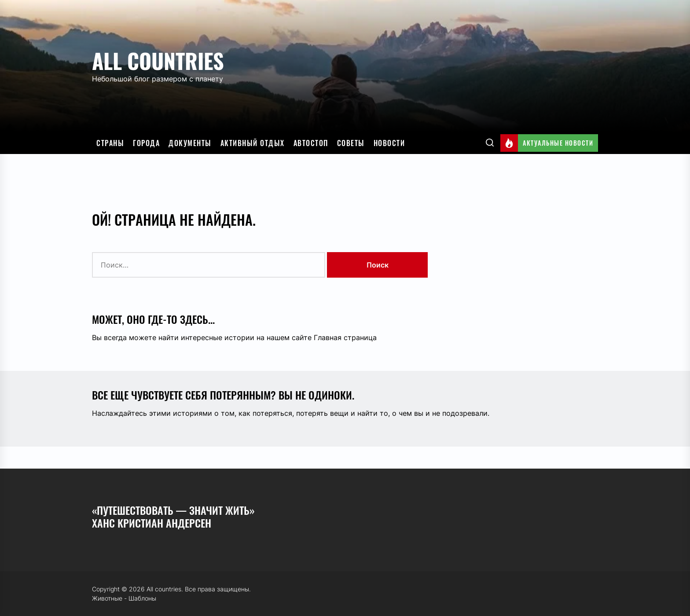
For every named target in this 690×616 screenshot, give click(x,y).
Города (146, 143)
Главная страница (345, 337)
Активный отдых (253, 143)
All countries (158, 60)
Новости (389, 143)
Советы (351, 143)
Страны (110, 143)
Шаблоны (142, 598)
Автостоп (311, 143)
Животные (107, 598)
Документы (190, 143)
